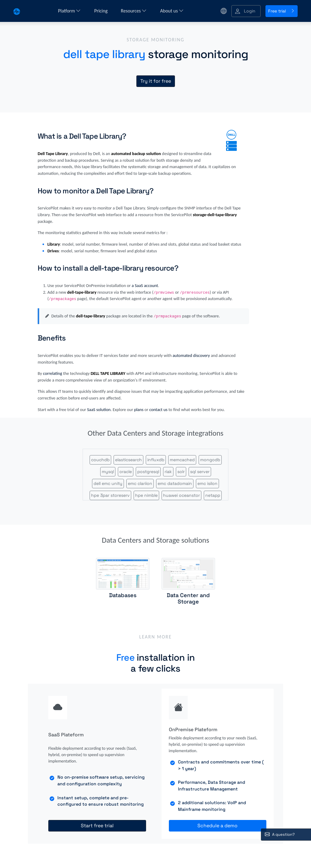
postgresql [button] (148, 472)
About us (172, 11)
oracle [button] (126, 472)
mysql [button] (108, 472)
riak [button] (168, 472)
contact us (159, 410)
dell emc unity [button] (108, 483)
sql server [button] (200, 472)
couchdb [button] (100, 460)
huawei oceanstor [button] (181, 495)
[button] (246, 11)
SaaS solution (99, 410)
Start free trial (97, 826)
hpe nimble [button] (146, 495)
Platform (69, 11)
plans (139, 410)
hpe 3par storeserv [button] (110, 495)
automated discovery (191, 355)
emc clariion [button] (140, 483)
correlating (52, 373)
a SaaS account (145, 285)
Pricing (101, 11)
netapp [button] (213, 495)
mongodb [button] (210, 460)
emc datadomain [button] (175, 483)
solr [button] (181, 472)
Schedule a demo (217, 826)
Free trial (282, 11)
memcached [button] (182, 460)
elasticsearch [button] (128, 460)
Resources (134, 11)
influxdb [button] (156, 460)
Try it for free (156, 81)
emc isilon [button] (207, 483)
